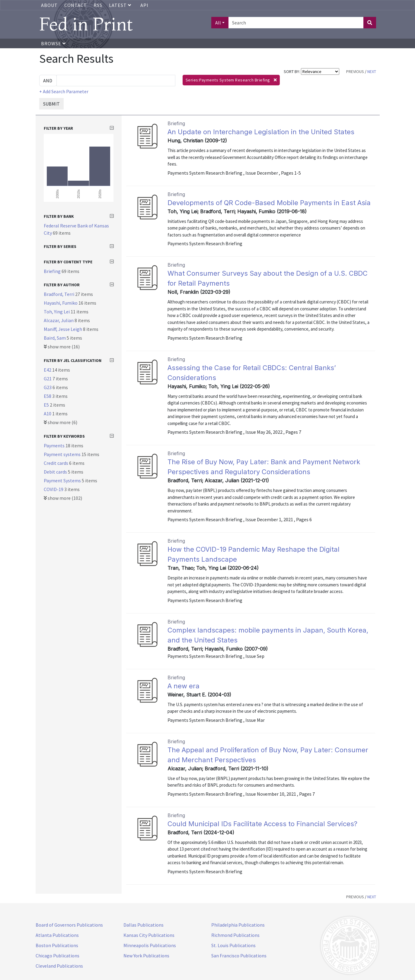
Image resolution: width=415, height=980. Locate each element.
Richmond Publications (235, 935)
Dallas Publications (144, 925)
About (49, 5)
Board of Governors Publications (69, 925)
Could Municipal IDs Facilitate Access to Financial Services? (262, 824)
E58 (48, 396)
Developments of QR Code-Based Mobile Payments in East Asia (269, 203)
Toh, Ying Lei (57, 312)
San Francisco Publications (239, 956)
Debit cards (56, 472)
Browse (53, 43)
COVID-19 (54, 489)
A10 (48, 414)
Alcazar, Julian (59, 320)
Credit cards (56, 463)
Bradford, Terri (59, 294)
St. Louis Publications (233, 945)
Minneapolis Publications (150, 945)
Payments (55, 446)
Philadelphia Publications (238, 925)
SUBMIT (51, 104)
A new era (184, 686)
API (144, 5)
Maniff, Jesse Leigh (63, 329)
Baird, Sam (55, 338)
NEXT (372, 71)
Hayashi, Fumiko (61, 303)
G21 (48, 379)
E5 (47, 405)
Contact (76, 5)
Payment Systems (63, 480)
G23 (48, 387)
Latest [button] (121, 5)
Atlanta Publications (57, 935)
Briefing (53, 271)
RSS (98, 5)
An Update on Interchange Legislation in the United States (261, 132)
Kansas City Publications (149, 935)
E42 (48, 370)
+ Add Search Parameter (64, 91)
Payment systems (63, 454)
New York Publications (146, 956)
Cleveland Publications (59, 966)
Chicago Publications (57, 956)
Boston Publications (57, 945)
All (218, 23)
